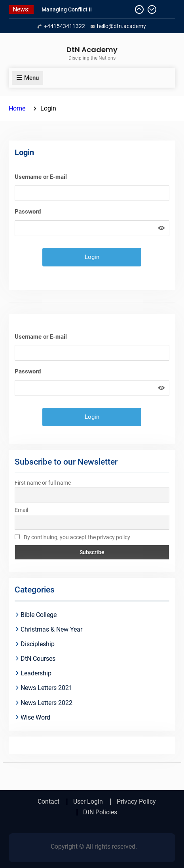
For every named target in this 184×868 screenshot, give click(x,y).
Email (21, 510)
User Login (88, 802)
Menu (28, 78)
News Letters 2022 (46, 703)
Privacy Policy (136, 802)
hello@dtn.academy (121, 26)
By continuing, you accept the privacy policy (72, 537)
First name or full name (43, 483)
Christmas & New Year (51, 629)
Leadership (36, 673)
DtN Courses (38, 659)
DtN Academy (92, 50)
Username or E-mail (41, 177)
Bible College (39, 615)
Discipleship (38, 644)
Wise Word (35, 717)
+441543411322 (64, 26)
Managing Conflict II (67, 9)
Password (28, 212)
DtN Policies (100, 812)
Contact (48, 802)
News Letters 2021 (46, 688)
